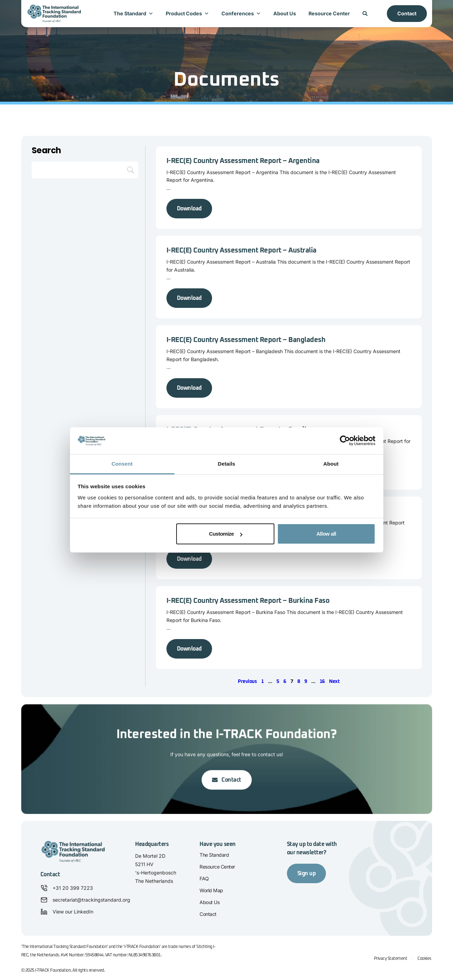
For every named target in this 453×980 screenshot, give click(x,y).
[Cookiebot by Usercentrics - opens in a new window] (345, 441)
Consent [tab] (122, 464)
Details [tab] (227, 464)
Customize (225, 534)
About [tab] (331, 464)
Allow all (326, 534)
